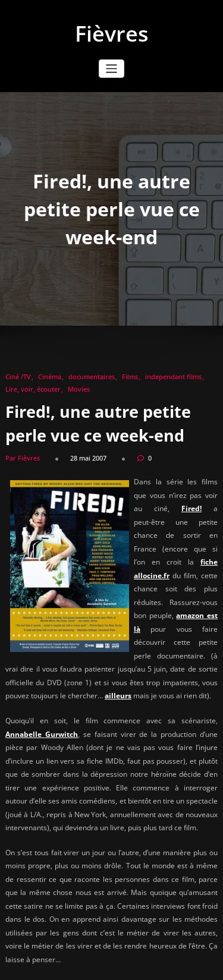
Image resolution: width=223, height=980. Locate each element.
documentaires (92, 376)
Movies (79, 389)
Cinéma (50, 376)
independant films (173, 376)
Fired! (191, 508)
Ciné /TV (18, 376)
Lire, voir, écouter (33, 389)
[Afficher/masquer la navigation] (111, 69)
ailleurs (118, 696)
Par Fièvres (23, 458)
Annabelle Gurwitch (42, 734)
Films (130, 376)
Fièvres (112, 34)
